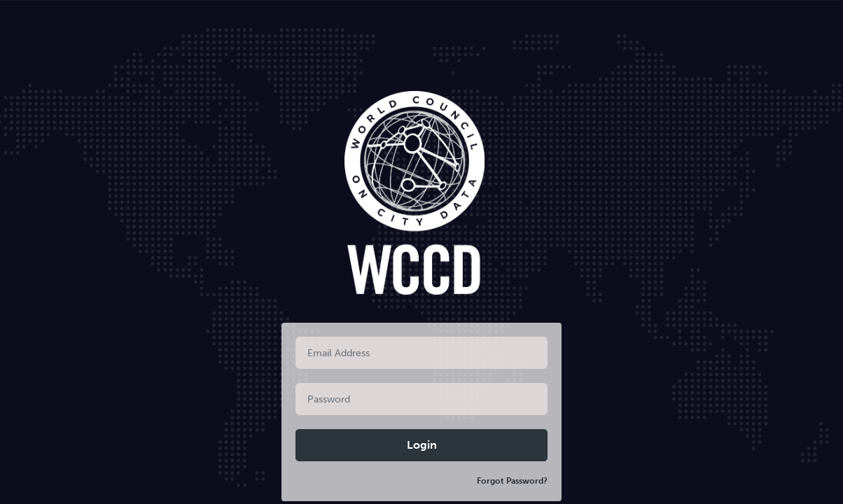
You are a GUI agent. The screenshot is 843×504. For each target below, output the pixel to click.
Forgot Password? (512, 481)
